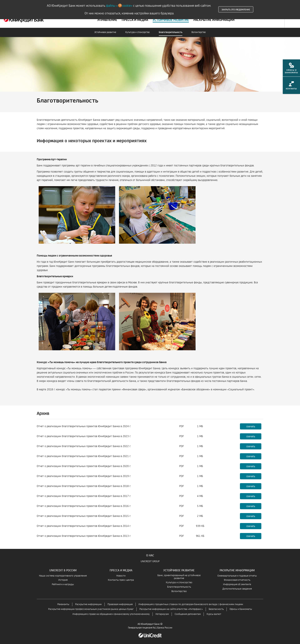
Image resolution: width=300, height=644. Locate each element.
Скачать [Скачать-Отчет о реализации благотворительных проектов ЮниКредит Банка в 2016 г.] (251, 506)
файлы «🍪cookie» (119, 6)
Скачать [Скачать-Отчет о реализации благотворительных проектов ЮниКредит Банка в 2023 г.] (251, 436)
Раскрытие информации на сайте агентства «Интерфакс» (171, 609)
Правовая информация (120, 604)
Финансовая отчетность (237, 580)
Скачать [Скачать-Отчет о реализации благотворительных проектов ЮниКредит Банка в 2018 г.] (251, 486)
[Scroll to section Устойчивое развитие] (171, 20)
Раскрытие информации (88, 604)
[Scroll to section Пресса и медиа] (135, 20)
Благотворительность (171, 32)
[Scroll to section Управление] (107, 20)
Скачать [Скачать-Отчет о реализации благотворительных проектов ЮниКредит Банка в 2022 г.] (251, 446)
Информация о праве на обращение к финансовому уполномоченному (111, 614)
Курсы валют (214, 614)
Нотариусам (162, 614)
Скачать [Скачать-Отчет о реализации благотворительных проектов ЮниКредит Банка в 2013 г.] (251, 536)
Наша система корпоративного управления (63, 576)
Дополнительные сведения (237, 589)
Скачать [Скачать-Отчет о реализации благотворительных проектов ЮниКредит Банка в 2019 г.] (251, 476)
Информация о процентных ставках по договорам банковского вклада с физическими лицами (191, 604)
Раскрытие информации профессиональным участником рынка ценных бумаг (91, 609)
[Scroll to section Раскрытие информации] (214, 20)
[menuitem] (291, 69)
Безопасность (216, 609)
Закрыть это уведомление (236, 9)
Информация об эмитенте (237, 584)
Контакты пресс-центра (121, 580)
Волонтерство (199, 32)
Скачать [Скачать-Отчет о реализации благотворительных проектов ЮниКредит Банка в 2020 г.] (251, 466)
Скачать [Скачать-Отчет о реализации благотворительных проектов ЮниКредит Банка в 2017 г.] (251, 496)
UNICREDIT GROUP (150, 561)
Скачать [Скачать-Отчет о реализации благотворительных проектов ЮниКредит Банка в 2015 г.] (251, 516)
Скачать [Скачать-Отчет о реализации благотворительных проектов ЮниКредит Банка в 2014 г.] (251, 526)
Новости (121, 576)
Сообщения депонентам (188, 614)
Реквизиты (63, 604)
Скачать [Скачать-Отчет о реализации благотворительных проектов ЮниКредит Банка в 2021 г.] (251, 456)
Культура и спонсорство (137, 32)
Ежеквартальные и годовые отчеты (237, 576)
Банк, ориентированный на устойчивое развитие (179, 577)
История (63, 580)
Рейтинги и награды (63, 584)
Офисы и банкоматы (241, 609)
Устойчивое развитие (105, 32)
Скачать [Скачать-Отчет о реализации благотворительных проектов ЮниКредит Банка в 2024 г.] (251, 426)
